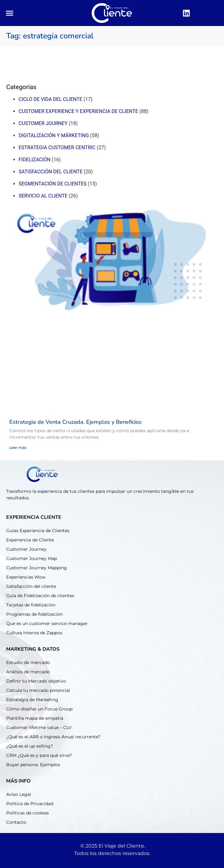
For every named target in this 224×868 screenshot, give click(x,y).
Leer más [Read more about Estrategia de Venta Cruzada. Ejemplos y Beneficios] (18, 447)
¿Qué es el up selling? (30, 746)
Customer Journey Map (32, 558)
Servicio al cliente (43, 196)
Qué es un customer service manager (47, 623)
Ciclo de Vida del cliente (51, 99)
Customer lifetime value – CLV (39, 727)
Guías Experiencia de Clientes (38, 531)
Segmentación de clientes (53, 184)
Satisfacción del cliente (51, 172)
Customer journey (43, 123)
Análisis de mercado (28, 672)
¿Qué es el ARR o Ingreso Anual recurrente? (53, 737)
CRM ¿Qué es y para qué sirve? (39, 755)
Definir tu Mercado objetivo (36, 681)
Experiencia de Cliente (30, 540)
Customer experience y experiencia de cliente (78, 111)
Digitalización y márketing (54, 135)
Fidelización (35, 160)
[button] (10, 13)
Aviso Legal (19, 794)
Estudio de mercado (28, 662)
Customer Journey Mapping (37, 568)
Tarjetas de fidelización (31, 605)
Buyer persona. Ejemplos (33, 765)
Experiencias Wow (26, 577)
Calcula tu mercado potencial (38, 690)
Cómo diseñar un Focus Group (39, 709)
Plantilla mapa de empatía (35, 718)
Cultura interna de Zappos (34, 633)
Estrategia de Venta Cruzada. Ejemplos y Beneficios (75, 422)
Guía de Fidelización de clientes (40, 596)
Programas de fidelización (34, 614)
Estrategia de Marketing (32, 700)
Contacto (16, 822)
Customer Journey (26, 549)
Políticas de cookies (28, 813)
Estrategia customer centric (57, 148)
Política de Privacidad (30, 804)
